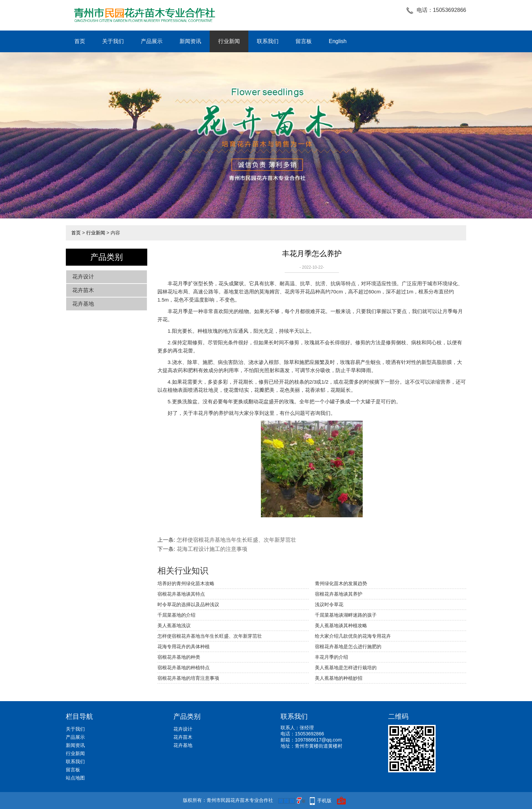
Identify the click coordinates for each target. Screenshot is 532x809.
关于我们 (113, 41)
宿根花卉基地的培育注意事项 (188, 678)
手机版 (324, 801)
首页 (80, 41)
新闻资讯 (190, 41)
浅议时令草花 (329, 604)
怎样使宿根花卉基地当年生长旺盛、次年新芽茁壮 (236, 540)
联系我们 (268, 41)
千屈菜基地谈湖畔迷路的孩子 (346, 615)
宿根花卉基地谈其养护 (339, 594)
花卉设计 (83, 277)
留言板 (304, 41)
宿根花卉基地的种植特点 (184, 668)
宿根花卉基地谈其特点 (181, 594)
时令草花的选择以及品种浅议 (188, 604)
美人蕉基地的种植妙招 (339, 678)
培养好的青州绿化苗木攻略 (186, 583)
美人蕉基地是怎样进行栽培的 (346, 668)
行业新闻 (229, 41)
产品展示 (152, 41)
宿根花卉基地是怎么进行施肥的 (348, 647)
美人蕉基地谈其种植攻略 (341, 625)
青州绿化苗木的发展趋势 (341, 583)
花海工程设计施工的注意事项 (212, 549)
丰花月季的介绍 (331, 657)
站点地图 (75, 778)
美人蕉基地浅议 (174, 625)
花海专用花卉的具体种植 (184, 647)
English (338, 41)
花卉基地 (83, 304)
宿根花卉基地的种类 (179, 657)
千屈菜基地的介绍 (176, 615)
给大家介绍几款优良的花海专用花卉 (353, 636)
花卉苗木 (83, 290)
